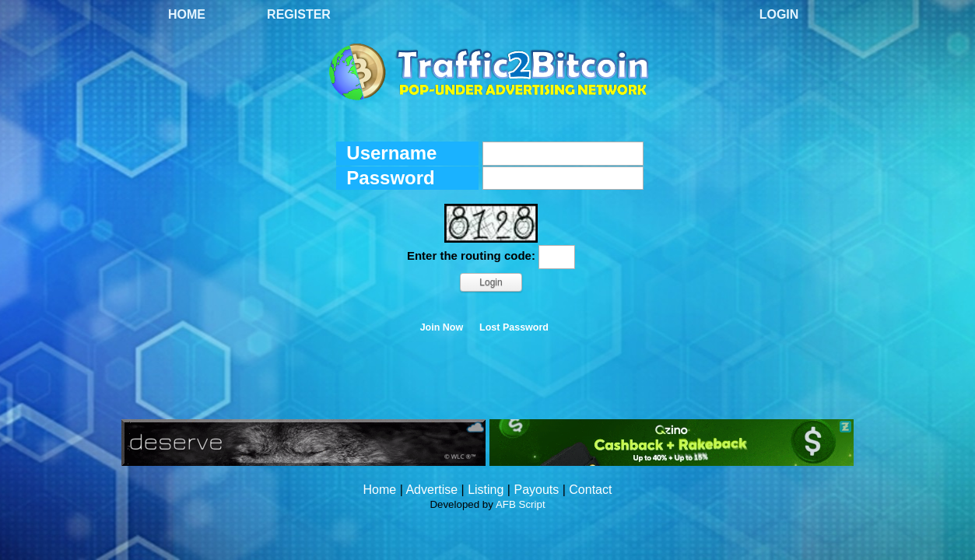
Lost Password (514, 327)
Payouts (536, 490)
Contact (590, 490)
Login (779, 14)
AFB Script (521, 504)
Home (187, 14)
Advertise (431, 490)
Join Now (442, 327)
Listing (486, 490)
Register (299, 14)
